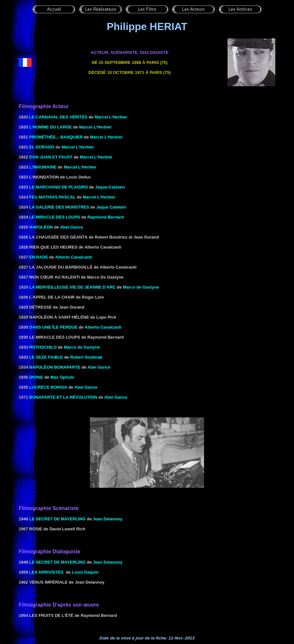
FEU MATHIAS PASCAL (53, 197)
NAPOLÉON (41, 227)
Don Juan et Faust (51, 157)
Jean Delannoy (108, 519)
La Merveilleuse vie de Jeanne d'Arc (73, 287)
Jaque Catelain (111, 207)
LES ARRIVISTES (46, 572)
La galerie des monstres (59, 207)
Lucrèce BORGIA (48, 387)
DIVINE (36, 377)
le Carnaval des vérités (59, 117)
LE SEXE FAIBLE (46, 357)
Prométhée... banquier (56, 137)
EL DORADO (42, 147)
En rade (39, 257)
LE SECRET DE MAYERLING (58, 519)
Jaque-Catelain (110, 187)
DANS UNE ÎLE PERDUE (54, 327)
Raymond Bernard (106, 217)
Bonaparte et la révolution (63, 397)
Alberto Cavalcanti (73, 257)
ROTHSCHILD (43, 347)
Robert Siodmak (86, 357)
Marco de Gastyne (141, 287)
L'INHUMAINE (42, 167)
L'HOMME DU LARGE (51, 127)
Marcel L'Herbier (111, 117)
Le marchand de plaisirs (59, 187)
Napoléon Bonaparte (55, 367)
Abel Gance (72, 227)
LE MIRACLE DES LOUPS (55, 217)
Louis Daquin (85, 572)
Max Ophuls (62, 377)
